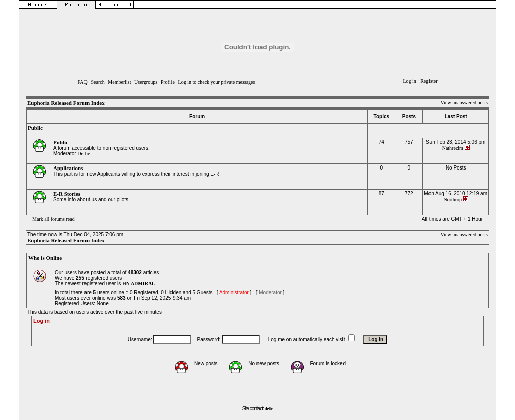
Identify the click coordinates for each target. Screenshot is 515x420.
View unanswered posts (464, 102)
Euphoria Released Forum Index (66, 103)
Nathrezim (453, 148)
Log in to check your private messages (217, 82)
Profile (168, 82)
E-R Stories (67, 194)
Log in (409, 81)
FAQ (83, 82)
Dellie (83, 154)
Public (35, 128)
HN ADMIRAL (139, 283)
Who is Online (45, 258)
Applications (68, 168)
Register (429, 81)
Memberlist (119, 82)
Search (97, 82)
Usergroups (146, 82)
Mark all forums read (54, 219)
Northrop (452, 199)
